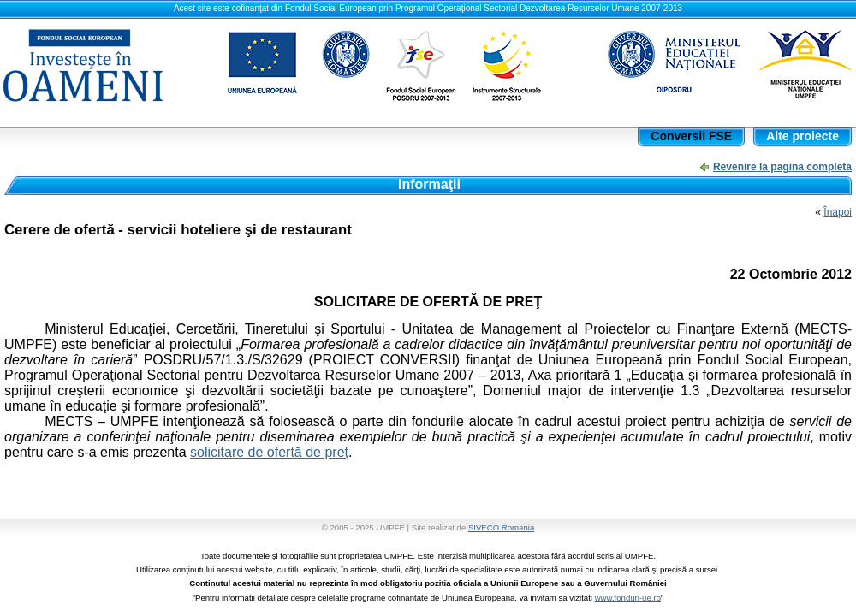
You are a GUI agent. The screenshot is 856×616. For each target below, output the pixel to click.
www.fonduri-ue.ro (628, 598)
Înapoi (838, 212)
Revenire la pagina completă (782, 167)
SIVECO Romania (501, 527)
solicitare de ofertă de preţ (269, 452)
